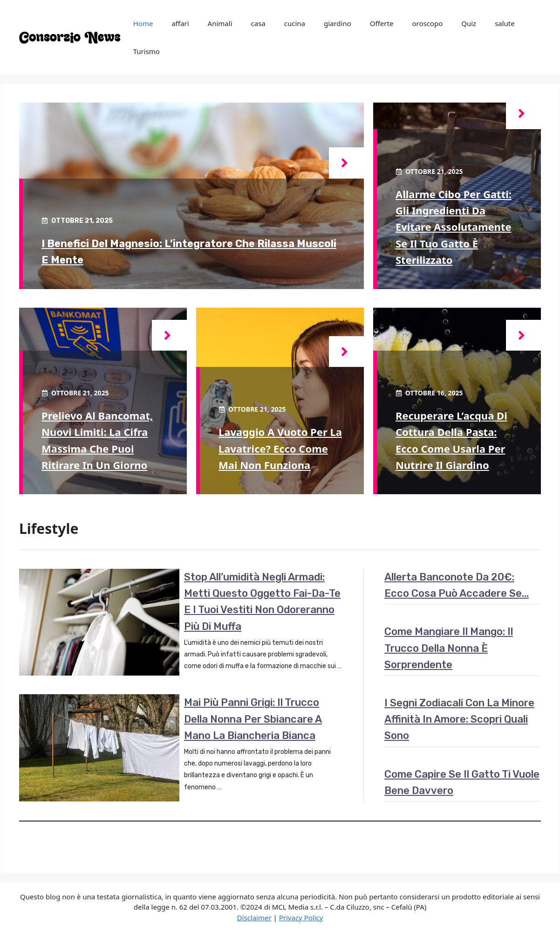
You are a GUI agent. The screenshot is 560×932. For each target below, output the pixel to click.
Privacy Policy (301, 918)
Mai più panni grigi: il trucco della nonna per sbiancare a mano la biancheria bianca (253, 719)
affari (180, 23)
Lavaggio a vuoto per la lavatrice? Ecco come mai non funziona (280, 448)
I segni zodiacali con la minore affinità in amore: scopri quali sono (459, 719)
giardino (338, 23)
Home (143, 23)
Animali (220, 23)
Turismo (147, 51)
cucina (295, 23)
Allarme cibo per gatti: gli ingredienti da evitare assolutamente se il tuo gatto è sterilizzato (454, 227)
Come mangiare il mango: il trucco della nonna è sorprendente (449, 648)
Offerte (382, 23)
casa (258, 23)
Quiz (469, 23)
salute (505, 23)
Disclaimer (254, 918)
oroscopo (427, 23)
